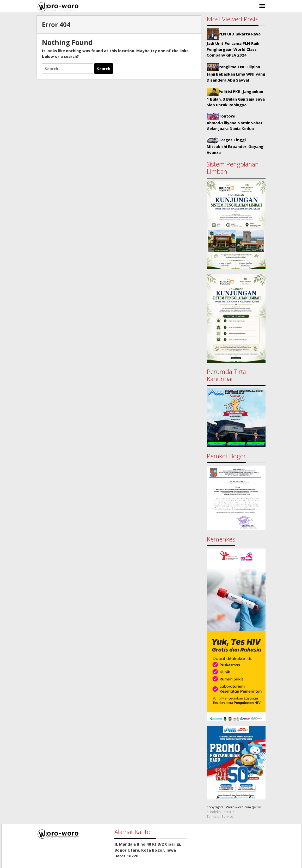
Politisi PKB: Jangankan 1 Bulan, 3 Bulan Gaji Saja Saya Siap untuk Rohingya (236, 98)
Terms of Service (220, 816)
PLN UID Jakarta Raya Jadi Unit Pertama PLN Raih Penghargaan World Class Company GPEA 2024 (234, 44)
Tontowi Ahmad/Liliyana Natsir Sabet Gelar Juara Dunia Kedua (235, 122)
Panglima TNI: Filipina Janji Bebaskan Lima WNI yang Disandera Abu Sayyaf (236, 73)
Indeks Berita (220, 812)
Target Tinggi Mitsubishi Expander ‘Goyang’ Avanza (235, 146)
